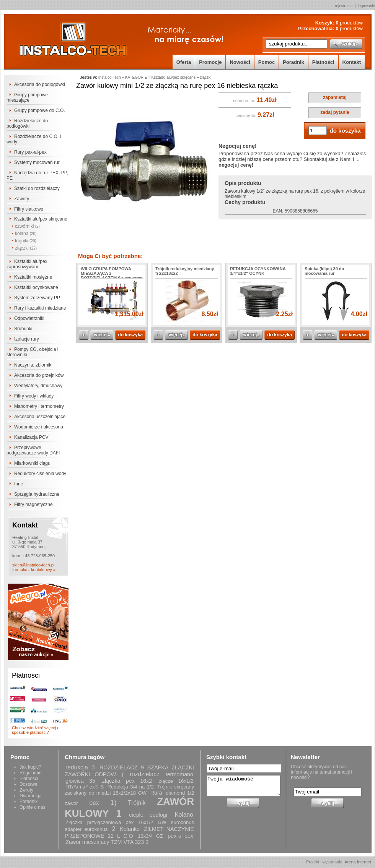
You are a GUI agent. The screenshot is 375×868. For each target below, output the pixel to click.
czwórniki (27, 226)
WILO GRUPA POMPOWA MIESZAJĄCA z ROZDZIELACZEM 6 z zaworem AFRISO (112, 276)
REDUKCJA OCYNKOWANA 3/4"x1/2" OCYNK (258, 271)
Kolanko (130, 829)
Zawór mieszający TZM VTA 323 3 (107, 842)
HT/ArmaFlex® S (85, 787)
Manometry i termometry (39, 406)
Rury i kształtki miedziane (40, 308)
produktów (349, 23)
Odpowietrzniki (29, 318)
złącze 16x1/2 (176, 781)
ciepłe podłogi (148, 815)
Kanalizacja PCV (31, 437)
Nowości (240, 62)
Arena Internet (358, 862)
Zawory (22, 199)
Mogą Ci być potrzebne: (110, 256)
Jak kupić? (30, 767)
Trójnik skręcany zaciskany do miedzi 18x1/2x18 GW (129, 790)
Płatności (323, 62)
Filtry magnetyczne (33, 505)
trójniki (26, 241)
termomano (179, 774)
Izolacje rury (27, 339)
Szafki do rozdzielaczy (37, 188)
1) (113, 803)
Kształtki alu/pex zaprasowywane (27, 264)
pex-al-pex (180, 836)
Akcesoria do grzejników (39, 375)
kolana (26, 234)
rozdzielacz (145, 774)
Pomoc (267, 62)
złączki (26, 248)
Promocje (210, 62)
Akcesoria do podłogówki (40, 84)
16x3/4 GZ (150, 836)
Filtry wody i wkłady (34, 396)
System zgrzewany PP (37, 298)
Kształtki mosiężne (33, 277)
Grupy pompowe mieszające (27, 97)
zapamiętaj (335, 97)
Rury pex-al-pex (30, 152)
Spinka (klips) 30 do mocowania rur (324, 271)
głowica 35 (80, 781)
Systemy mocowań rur (37, 162)
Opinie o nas (32, 807)
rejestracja (344, 6)
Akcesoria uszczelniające (40, 417)
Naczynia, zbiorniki (33, 365)
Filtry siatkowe (29, 209)
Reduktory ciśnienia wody (40, 474)
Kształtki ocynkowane (36, 287)
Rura (156, 793)
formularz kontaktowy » (34, 569)
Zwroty (26, 790)
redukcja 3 (80, 767)
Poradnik (293, 62)
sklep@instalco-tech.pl (33, 565)
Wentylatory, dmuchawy (38, 386)
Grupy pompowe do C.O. (40, 110)
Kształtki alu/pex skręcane (41, 219)
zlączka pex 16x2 (127, 781)
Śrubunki (23, 329)
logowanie (366, 6)
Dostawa (29, 784)
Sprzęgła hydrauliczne (37, 494)
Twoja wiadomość (243, 786)
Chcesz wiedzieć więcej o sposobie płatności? (36, 730)
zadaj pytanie (335, 112)
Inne (19, 484)
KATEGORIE (136, 77)
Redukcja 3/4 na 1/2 (131, 787)
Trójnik (137, 803)
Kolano (184, 815)
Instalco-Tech (110, 77)
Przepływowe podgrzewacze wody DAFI (33, 450)
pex (94, 803)
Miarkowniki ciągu (32, 463)
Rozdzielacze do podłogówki (27, 123)
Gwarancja (30, 796)
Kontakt (352, 62)
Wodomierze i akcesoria (39, 427)
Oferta (184, 62)
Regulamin (30, 773)
